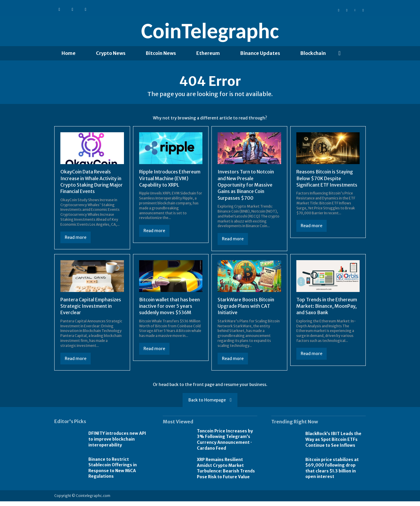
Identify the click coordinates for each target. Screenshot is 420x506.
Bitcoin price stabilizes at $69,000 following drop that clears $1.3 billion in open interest (332, 473)
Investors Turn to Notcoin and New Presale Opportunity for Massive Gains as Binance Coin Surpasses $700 (246, 189)
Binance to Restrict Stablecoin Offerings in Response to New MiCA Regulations (113, 473)
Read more (76, 242)
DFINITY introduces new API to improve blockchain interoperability (117, 444)
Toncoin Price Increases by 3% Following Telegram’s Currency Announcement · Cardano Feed (225, 444)
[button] (339, 53)
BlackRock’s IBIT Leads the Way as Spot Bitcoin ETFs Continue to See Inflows (333, 444)
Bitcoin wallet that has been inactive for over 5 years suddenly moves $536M (169, 311)
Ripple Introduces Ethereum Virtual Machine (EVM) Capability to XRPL (170, 183)
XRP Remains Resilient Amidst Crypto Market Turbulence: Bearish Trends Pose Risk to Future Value (226, 473)
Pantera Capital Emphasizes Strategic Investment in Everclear (91, 311)
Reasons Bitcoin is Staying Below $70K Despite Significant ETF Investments (327, 183)
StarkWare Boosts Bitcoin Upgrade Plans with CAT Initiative (246, 311)
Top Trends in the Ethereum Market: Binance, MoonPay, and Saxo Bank (327, 311)
